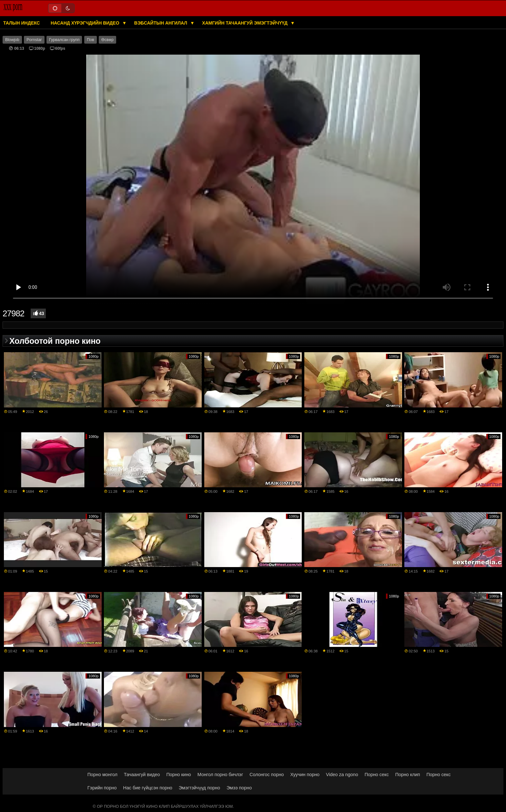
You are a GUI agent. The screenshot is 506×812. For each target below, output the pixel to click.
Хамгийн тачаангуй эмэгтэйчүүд (245, 23)
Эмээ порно (239, 788)
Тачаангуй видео (142, 775)
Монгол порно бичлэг (220, 775)
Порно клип (408, 775)
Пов (91, 40)
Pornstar (34, 40)
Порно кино (178, 775)
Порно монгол (102, 775)
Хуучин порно (305, 775)
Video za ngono (342, 775)
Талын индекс (21, 23)
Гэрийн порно (102, 788)
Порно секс (377, 775)
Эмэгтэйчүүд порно (199, 788)
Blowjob (12, 40)
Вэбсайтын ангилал (161, 23)
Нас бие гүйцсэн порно (148, 788)
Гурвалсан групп (64, 40)
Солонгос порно (267, 775)
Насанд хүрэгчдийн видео (86, 23)
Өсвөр (107, 40)
